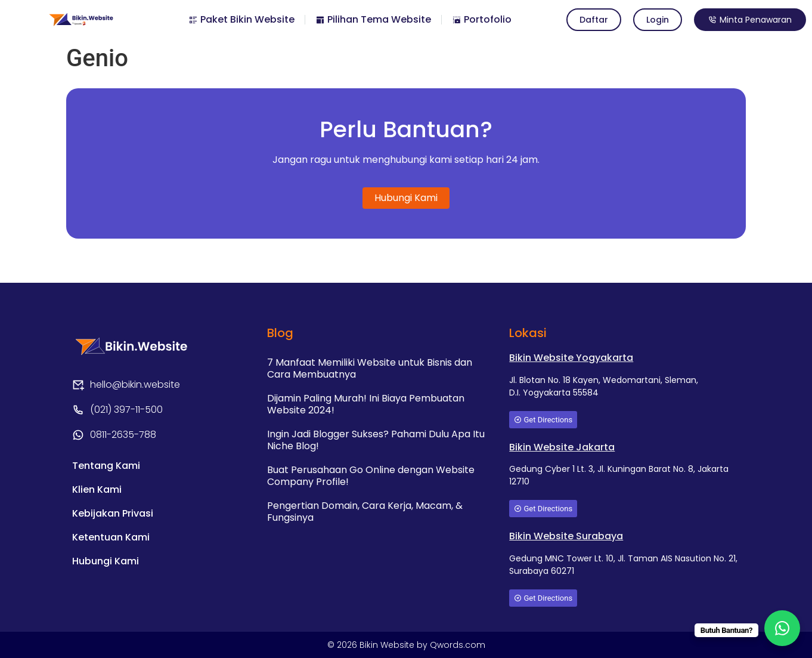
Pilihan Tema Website (373, 19)
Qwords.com (458, 645)
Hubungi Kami (106, 561)
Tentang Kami (106, 466)
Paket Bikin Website (241, 19)
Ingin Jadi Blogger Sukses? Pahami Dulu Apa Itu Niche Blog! (376, 440)
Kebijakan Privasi (113, 513)
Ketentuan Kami (111, 537)
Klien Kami (97, 489)
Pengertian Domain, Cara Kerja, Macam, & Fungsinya (365, 512)
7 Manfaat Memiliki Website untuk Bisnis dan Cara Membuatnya (370, 368)
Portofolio (482, 19)
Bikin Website (388, 645)
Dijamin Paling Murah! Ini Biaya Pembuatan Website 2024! (366, 404)
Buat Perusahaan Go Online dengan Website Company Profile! (371, 476)
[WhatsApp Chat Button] (782, 628)
